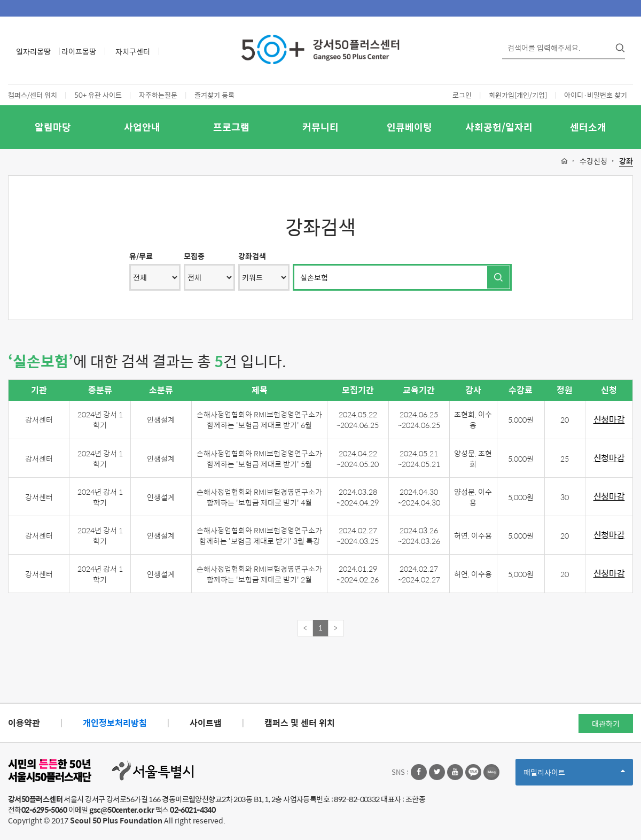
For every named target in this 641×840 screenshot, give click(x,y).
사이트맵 (206, 723)
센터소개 (588, 127)
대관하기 (606, 724)
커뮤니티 (320, 127)
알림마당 (53, 127)
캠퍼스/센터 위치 (33, 95)
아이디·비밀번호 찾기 (596, 95)
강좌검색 (252, 256)
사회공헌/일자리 (499, 127)
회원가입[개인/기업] (518, 95)
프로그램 (231, 127)
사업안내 (142, 127)
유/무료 (141, 256)
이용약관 (24, 723)
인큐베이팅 (409, 127)
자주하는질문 (158, 95)
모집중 (194, 256)
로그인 (462, 95)
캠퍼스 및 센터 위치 (300, 723)
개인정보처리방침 (115, 723)
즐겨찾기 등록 (214, 95)
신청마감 (609, 420)
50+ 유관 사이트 (98, 95)
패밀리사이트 (574, 776)
